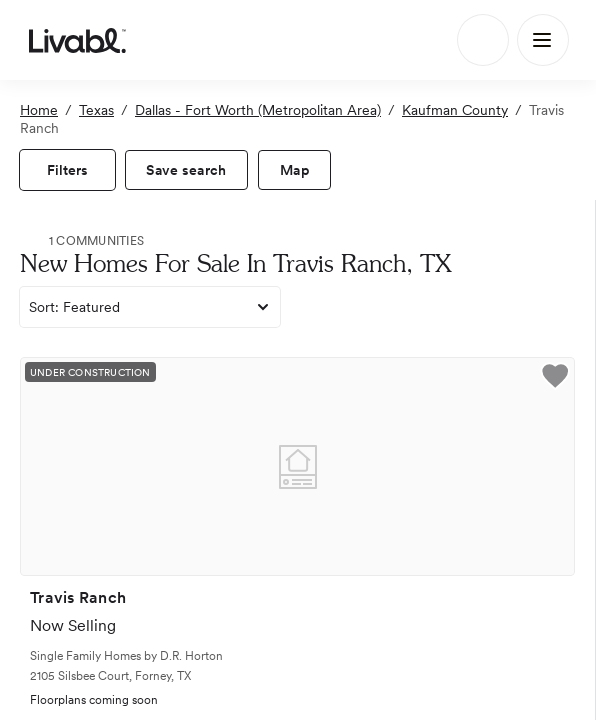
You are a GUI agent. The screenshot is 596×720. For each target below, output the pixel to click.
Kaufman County (455, 110)
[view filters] (67, 170)
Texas (96, 110)
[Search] (483, 40)
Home (39, 110)
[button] (555, 379)
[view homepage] (77, 40)
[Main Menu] (543, 40)
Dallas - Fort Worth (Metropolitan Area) (258, 110)
